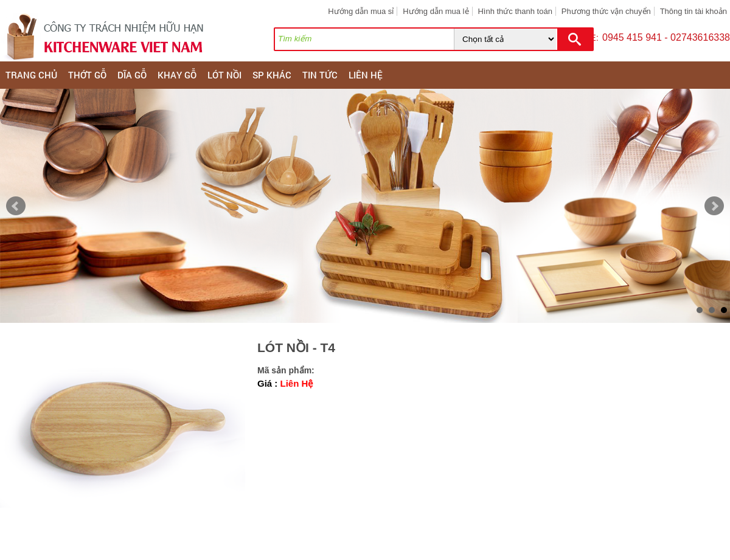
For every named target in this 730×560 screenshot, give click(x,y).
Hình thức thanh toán (515, 11)
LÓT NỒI (224, 75)
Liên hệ (366, 75)
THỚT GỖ (87, 75)
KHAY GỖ (177, 75)
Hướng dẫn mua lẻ (436, 11)
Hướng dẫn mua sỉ (361, 11)
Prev (16, 206)
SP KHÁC (272, 75)
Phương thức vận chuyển (606, 11)
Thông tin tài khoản (693, 11)
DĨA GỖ (132, 75)
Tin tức (320, 75)
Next (714, 206)
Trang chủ (31, 75)
